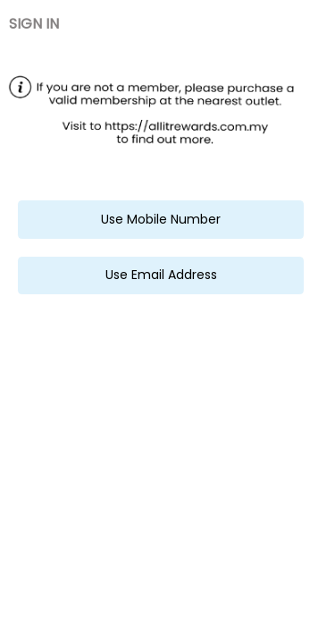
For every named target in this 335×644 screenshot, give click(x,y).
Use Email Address (161, 275)
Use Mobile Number (161, 219)
